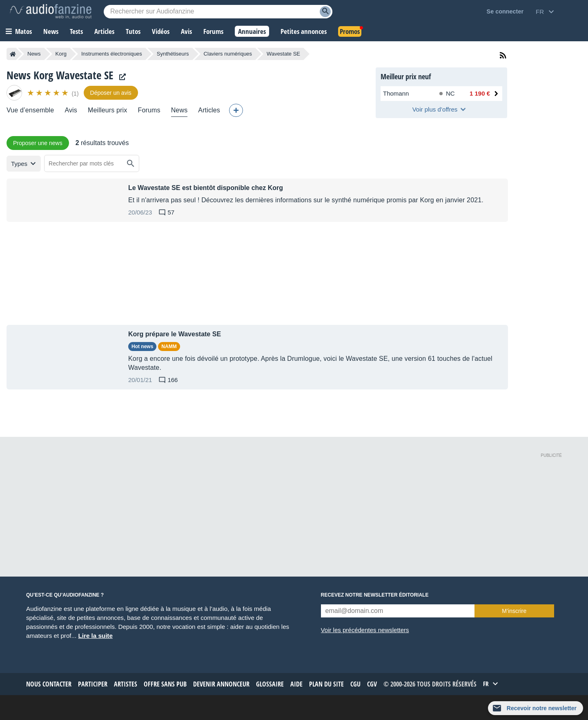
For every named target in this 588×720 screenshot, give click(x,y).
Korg (61, 54)
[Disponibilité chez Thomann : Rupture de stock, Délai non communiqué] (449, 94)
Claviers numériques (228, 54)
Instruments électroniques (112, 54)
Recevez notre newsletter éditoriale (375, 595)
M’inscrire (514, 611)
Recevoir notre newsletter (542, 708)
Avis (71, 110)
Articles (209, 110)
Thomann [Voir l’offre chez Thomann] (396, 93)
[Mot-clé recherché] (218, 12)
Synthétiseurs (173, 54)
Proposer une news (38, 143)
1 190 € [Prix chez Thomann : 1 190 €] (480, 93)
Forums (149, 110)
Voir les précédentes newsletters (365, 630)
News (34, 54)
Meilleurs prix (107, 110)
